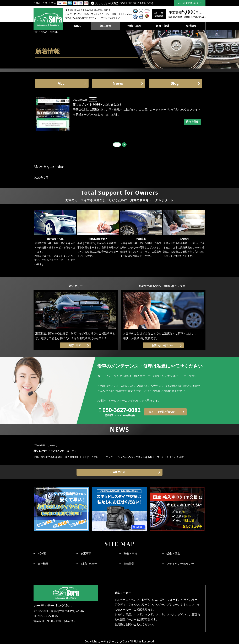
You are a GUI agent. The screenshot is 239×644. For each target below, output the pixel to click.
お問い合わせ (166, 412)
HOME (77, 26)
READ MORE (118, 472)
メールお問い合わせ (190, 3)
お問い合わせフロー (162, 345)
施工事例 (106, 26)
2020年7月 (41, 178)
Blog (175, 83)
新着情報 (129, 564)
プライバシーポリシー (180, 564)
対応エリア (75, 345)
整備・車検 (134, 26)
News (118, 83)
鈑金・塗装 (163, 26)
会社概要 (191, 26)
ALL (61, 83)
